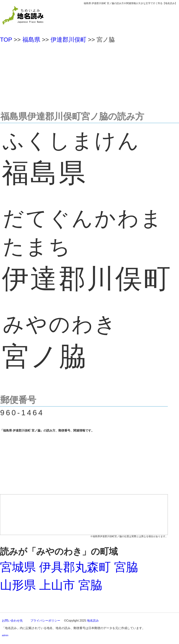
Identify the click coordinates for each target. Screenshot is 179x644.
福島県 (31, 40)
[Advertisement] (89, 75)
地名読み (93, 621)
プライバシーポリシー (45, 621)
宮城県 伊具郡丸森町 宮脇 (69, 567)
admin (5, 635)
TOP (6, 40)
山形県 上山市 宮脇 (51, 585)
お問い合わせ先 (12, 621)
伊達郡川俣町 (68, 40)
